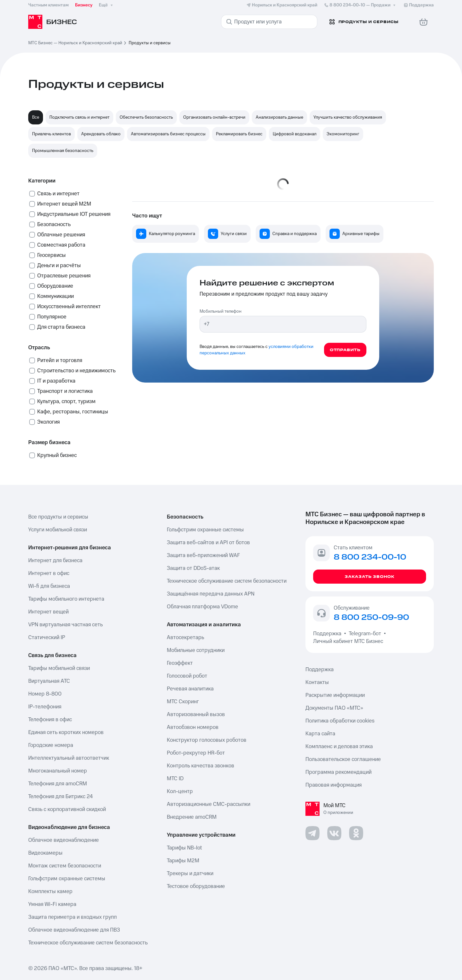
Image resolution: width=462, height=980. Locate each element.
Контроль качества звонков (201, 766)
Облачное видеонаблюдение (64, 840)
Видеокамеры (45, 853)
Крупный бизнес (57, 455)
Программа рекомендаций (338, 772)
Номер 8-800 (45, 694)
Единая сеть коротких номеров (66, 732)
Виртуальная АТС (49, 681)
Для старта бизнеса (61, 327)
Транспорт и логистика (65, 391)
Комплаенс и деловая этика (339, 747)
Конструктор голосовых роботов (207, 740)
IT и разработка (56, 381)
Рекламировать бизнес (239, 134)
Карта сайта (320, 734)
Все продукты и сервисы (58, 517)
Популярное (52, 317)
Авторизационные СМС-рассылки (209, 804)
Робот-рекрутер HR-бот (196, 753)
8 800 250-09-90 (371, 618)
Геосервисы (51, 255)
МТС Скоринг (183, 702)
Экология (48, 422)
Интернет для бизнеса (55, 561)
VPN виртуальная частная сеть (65, 625)
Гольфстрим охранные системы (67, 879)
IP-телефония (45, 707)
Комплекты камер (50, 891)
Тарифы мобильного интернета (66, 599)
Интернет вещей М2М (64, 204)
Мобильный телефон (221, 311)
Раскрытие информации (335, 695)
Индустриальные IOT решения (74, 214)
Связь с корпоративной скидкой (67, 809)
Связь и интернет (58, 194)
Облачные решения (61, 235)
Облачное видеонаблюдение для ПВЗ (74, 930)
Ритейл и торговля (60, 360)
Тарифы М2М (183, 861)
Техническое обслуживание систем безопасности (227, 581)
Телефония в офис (50, 720)
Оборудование (55, 286)
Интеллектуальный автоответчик (69, 758)
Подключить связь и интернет (79, 117)
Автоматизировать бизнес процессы (168, 134)
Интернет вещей (48, 612)
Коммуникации (56, 296)
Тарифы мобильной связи (59, 668)
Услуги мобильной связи (58, 530)
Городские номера (51, 745)
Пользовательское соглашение (343, 759)
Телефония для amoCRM (58, 784)
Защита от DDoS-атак (193, 568)
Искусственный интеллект (69, 307)
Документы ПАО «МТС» (334, 708)
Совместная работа (61, 245)
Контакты (317, 682)
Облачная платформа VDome (202, 607)
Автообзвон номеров (193, 727)
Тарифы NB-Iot (184, 848)
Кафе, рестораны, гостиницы (73, 412)
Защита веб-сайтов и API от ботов (208, 543)
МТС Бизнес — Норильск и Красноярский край (75, 43)
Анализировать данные (279, 117)
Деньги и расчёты (59, 266)
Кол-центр (180, 791)
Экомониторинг (343, 134)
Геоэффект (180, 663)
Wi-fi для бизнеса (49, 586)
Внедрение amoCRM (192, 817)
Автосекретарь (185, 638)
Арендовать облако (101, 134)
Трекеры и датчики (190, 874)
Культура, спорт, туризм (66, 401)
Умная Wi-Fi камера (52, 904)
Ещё (107, 5)
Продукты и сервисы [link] (150, 43)
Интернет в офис (49, 573)
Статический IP (47, 638)
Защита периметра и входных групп (73, 917)
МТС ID (175, 779)
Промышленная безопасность (63, 151)
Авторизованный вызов (196, 714)
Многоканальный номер (58, 771)
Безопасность (54, 224)
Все (36, 117)
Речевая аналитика (190, 689)
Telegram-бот (365, 634)
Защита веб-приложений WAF (203, 555)
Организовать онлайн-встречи (214, 117)
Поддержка (329, 634)
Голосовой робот (187, 676)
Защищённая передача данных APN (211, 594)
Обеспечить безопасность (146, 117)
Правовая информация (334, 785)
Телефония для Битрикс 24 (60, 797)
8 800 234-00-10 (360, 5)
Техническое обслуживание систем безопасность (88, 943)
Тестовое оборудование (196, 886)
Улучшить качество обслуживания (348, 117)
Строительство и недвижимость (76, 371)
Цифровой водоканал (295, 134)
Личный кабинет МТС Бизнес (348, 641)
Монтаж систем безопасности (65, 866)
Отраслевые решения (64, 276)
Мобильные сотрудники (196, 650)
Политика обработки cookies (340, 721)
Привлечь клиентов (51, 134)
